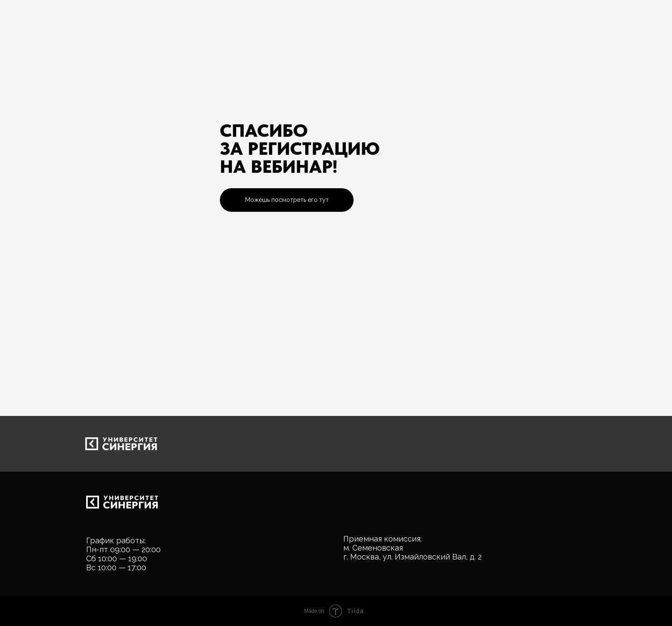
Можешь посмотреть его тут (287, 200)
